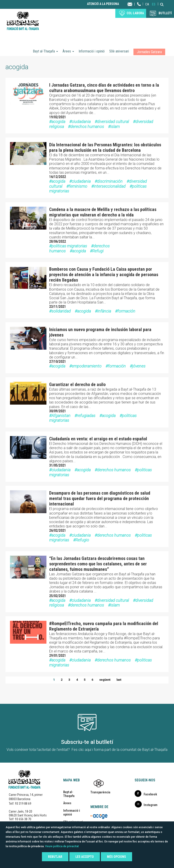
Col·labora (135, 13)
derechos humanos (87, 127)
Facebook (150, 794)
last (119, 680)
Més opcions (116, 857)
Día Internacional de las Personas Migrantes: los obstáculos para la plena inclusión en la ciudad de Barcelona (105, 147)
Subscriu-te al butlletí (87, 742)
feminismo (78, 186)
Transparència (100, 792)
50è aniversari (119, 51)
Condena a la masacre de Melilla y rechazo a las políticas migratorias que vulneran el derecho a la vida (103, 212)
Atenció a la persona (103, 4)
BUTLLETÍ (165, 13)
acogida (58, 122)
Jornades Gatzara (149, 52)
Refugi (98, 251)
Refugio (82, 540)
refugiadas (86, 416)
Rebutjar (55, 857)
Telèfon (139, 8)
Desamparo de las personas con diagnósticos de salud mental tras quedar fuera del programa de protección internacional (100, 498)
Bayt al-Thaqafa (45, 51)
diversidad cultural (113, 122)
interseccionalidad (110, 186)
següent (105, 680)
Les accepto (85, 857)
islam (115, 127)
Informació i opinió (92, 51)
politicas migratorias (69, 246)
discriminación (110, 181)
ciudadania (81, 122)
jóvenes (139, 366)
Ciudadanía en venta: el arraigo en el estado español (98, 439)
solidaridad (61, 311)
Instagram (151, 805)
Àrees (68, 51)
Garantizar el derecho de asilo (77, 384)
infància (104, 311)
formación (126, 311)
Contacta (134, 4)
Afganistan (61, 416)
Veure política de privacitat (62, 846)
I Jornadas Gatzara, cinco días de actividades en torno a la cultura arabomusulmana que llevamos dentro (104, 88)
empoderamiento (87, 366)
